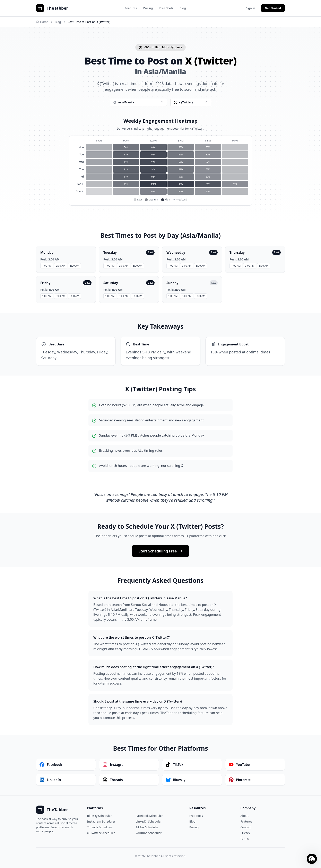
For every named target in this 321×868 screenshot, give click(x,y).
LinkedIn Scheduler (149, 821)
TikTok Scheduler (147, 827)
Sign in (250, 8)
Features (131, 8)
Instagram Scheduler (101, 821)
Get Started (273, 8)
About (244, 816)
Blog (183, 8)
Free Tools (166, 8)
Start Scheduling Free (160, 551)
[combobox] (138, 102)
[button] (312, 859)
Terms (244, 839)
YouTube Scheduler (149, 833)
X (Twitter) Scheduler (101, 833)
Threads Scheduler (100, 827)
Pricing (148, 8)
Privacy (245, 833)
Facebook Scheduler (149, 816)
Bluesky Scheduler (99, 816)
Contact (246, 827)
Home (42, 22)
